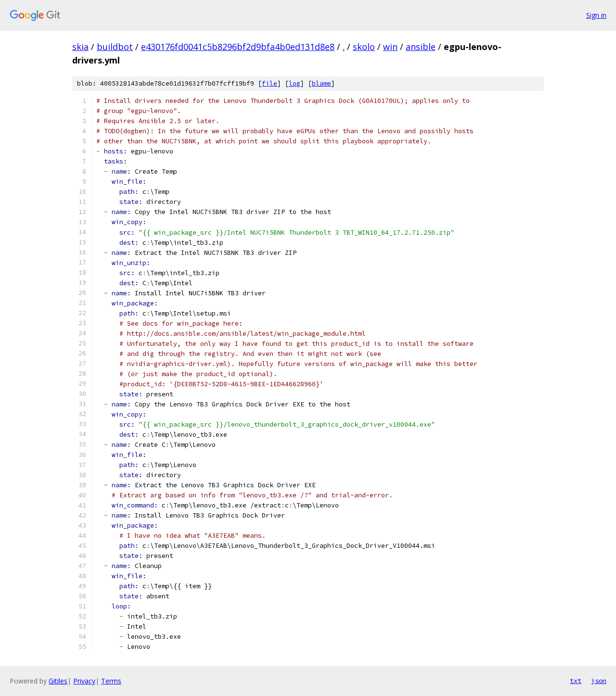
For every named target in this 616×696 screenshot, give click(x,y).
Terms (111, 681)
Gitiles (58, 681)
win (390, 47)
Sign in (596, 15)
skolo (364, 47)
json (599, 681)
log (295, 83)
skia (80, 47)
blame (321, 83)
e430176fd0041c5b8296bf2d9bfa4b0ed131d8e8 (238, 47)
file (269, 83)
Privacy (84, 681)
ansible (421, 47)
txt (576, 681)
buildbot (115, 47)
